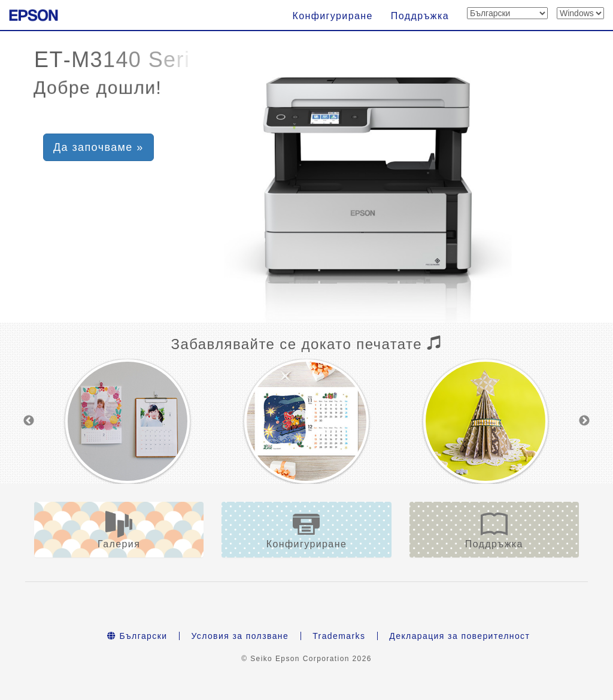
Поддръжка (420, 16)
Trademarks (339, 636)
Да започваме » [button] (98, 147)
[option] (127, 421)
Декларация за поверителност (459, 636)
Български (137, 636)
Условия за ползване (240, 636)
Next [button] (584, 421)
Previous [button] (29, 421)
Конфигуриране (332, 16)
